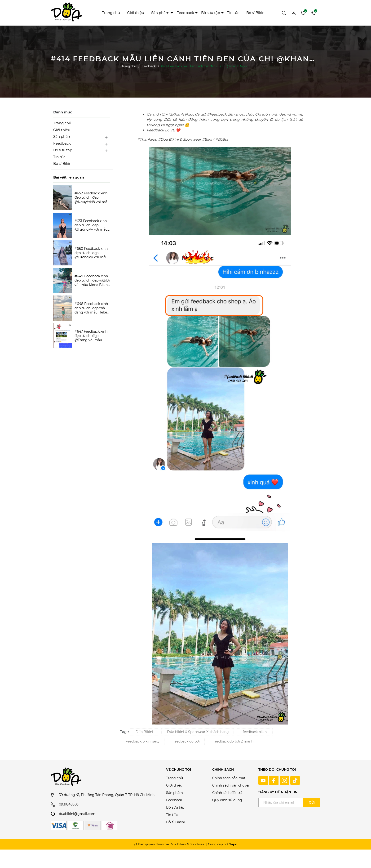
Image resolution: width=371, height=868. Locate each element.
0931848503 (69, 804)
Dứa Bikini (144, 732)
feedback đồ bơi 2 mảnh (234, 741)
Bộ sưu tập (211, 13)
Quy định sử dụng (227, 800)
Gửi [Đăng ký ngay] (312, 802)
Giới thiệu (136, 13)
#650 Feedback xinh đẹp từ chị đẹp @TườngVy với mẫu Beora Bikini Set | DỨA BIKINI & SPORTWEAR (91, 253)
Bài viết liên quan (69, 177)
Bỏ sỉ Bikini (256, 13)
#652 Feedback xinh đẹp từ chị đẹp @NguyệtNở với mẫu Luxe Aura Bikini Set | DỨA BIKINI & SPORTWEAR (92, 198)
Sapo (233, 844)
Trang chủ (111, 13)
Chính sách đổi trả (227, 793)
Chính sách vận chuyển (231, 785)
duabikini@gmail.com (77, 814)
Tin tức (233, 13)
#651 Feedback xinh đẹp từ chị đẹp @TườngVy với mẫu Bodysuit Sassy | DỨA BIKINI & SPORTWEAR (91, 225)
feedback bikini (255, 732)
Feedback (185, 13)
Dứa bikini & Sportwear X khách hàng (198, 732)
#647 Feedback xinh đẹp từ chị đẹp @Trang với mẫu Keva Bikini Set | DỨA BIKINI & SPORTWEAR (92, 336)
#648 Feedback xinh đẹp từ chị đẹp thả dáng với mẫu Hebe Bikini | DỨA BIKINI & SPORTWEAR (92, 308)
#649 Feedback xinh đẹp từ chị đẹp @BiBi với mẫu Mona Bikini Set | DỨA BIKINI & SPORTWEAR (92, 280)
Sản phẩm (160, 13)
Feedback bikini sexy (143, 741)
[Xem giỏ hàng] (313, 13)
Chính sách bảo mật (229, 778)
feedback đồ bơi (187, 741)
